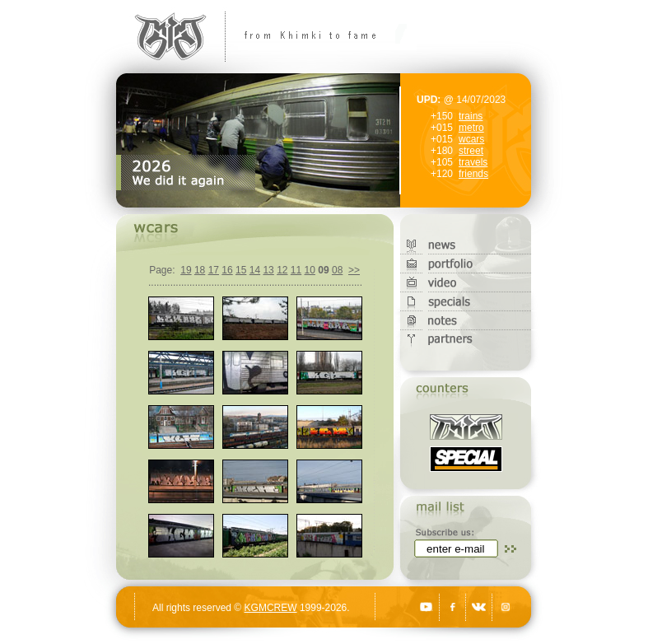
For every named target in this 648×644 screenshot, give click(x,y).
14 (255, 270)
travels (473, 162)
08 (337, 270)
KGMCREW (271, 608)
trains (471, 116)
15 (241, 270)
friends (473, 174)
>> (354, 270)
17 (214, 270)
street (471, 151)
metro (471, 128)
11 (296, 270)
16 (227, 270)
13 (268, 270)
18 (200, 270)
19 (186, 270)
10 (310, 270)
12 (282, 270)
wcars (471, 139)
